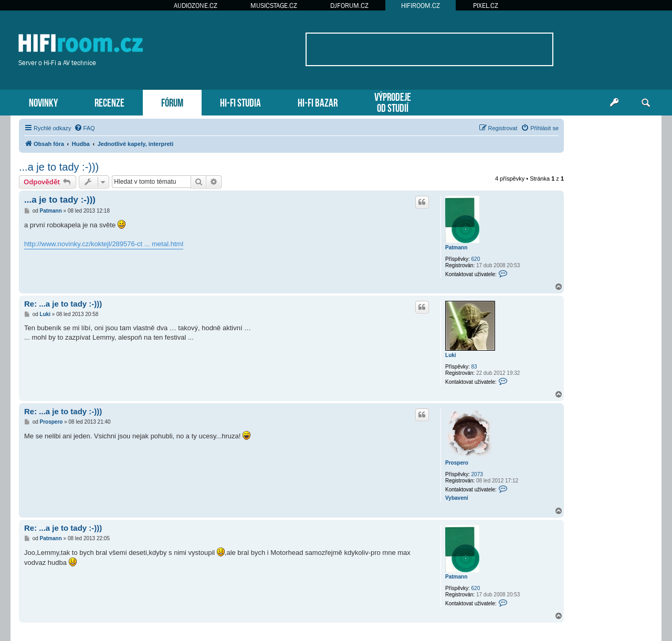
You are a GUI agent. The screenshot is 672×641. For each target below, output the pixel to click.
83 (474, 367)
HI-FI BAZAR (318, 102)
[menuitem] (85, 128)
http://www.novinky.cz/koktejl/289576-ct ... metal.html (104, 244)
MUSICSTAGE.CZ (274, 6)
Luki (451, 355)
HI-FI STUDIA (240, 102)
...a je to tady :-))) (59, 167)
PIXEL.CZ (486, 6)
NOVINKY (43, 102)
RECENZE (109, 102)
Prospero (457, 463)
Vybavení (457, 498)
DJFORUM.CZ (349, 6)
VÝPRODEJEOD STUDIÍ (393, 101)
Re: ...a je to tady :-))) (63, 304)
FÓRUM (172, 102)
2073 (477, 474)
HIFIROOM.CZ (421, 6)
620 (476, 259)
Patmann (456, 248)
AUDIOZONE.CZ (196, 6)
